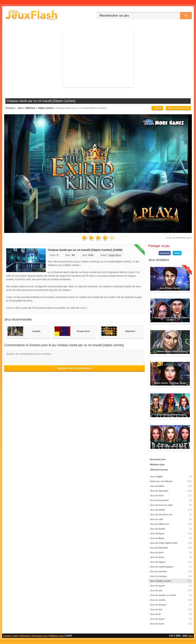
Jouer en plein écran (178, 108)
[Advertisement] (98, 58)
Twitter (177, 253)
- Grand (157, 108)
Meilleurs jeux (57, 636)
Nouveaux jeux (40, 636)
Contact (7, 636)
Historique (25, 636)
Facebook (165, 253)
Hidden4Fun (115, 255)
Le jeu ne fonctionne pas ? (179, 238)
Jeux (190, 636)
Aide (15, 636)
